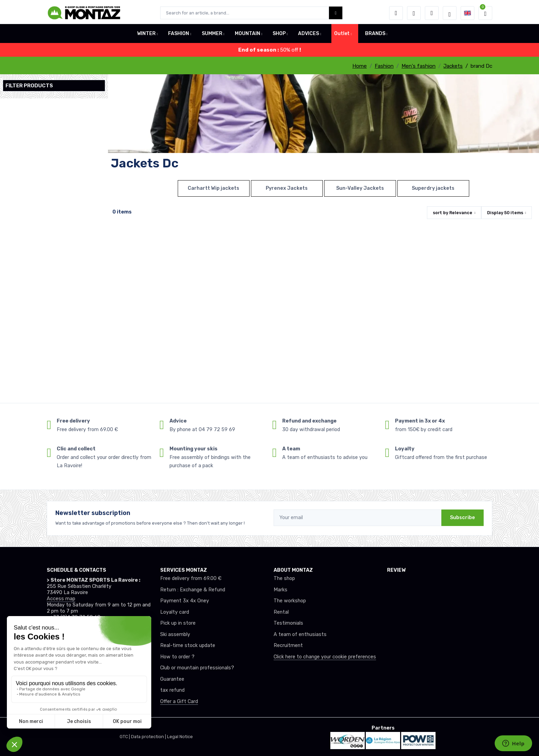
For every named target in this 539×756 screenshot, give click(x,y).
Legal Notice (180, 737)
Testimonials (288, 623)
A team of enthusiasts (300, 634)
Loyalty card (175, 612)
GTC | (125, 737)
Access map (61, 599)
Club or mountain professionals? (197, 668)
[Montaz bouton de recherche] (336, 13)
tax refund (172, 690)
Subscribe (463, 518)
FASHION (179, 36)
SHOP (279, 36)
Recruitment (288, 645)
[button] (396, 13)
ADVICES (309, 36)
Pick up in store (178, 623)
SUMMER (212, 36)
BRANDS (375, 36)
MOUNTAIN (247, 36)
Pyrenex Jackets (287, 188)
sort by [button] (453, 213)
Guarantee (172, 679)
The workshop (290, 601)
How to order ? (177, 657)
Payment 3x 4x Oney (185, 601)
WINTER (146, 36)
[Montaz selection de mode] (450, 13)
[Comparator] (432, 13)
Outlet (342, 36)
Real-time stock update (188, 645)
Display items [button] (505, 213)
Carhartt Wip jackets (213, 188)
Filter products (29, 86)
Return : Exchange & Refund (193, 590)
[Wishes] (414, 13)
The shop (284, 578)
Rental (281, 612)
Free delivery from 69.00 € (191, 578)
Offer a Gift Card (179, 702)
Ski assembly (175, 634)
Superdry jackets (433, 188)
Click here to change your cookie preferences (325, 657)
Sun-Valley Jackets (360, 188)
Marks (280, 590)
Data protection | (149, 737)
